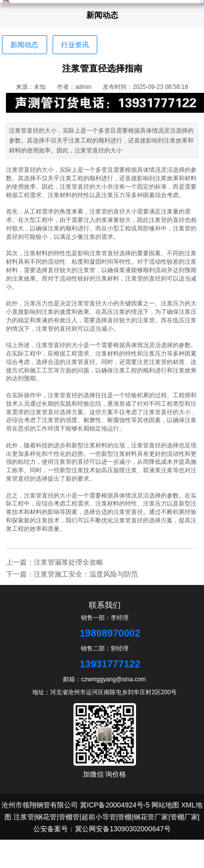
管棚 (125, 817)
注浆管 (24, 817)
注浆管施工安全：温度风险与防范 (86, 574)
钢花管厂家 (151, 817)
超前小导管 (99, 817)
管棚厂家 (184, 817)
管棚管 (69, 817)
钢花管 (46, 817)
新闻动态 (24, 45)
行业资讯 (75, 45)
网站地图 (165, 805)
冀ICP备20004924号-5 (115, 805)
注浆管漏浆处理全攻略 (68, 562)
